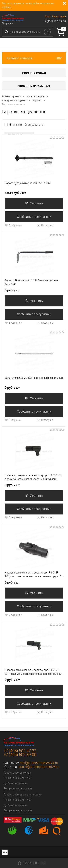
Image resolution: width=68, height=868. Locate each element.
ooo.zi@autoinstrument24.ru (39, 767)
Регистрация (59, 16)
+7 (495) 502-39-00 (55, 21)
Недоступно (45, 225)
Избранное (32, 863)
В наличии (16, 125)
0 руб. (12, 290)
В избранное (13, 225)
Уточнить (34, 203)
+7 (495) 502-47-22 (20, 751)
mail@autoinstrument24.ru (39, 763)
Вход (48, 16)
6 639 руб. (15, 193)
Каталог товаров (34, 58)
